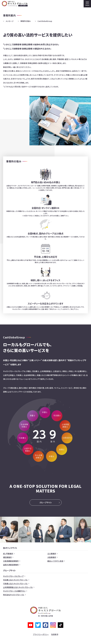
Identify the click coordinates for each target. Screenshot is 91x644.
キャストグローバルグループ (13, 576)
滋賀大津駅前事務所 (11, 565)
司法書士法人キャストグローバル (15, 580)
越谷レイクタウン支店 (55, 561)
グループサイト (46, 502)
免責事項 (55, 634)
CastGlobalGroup (45, 21)
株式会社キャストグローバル (14, 595)
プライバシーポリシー (41, 634)
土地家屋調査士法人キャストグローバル (18, 587)
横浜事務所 (7, 557)
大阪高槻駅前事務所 (11, 561)
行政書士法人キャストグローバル (15, 584)
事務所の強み (26, 21)
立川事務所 (52, 554)
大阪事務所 (52, 557)
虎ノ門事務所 (8, 554)
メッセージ (10, 21)
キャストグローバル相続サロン (14, 591)
